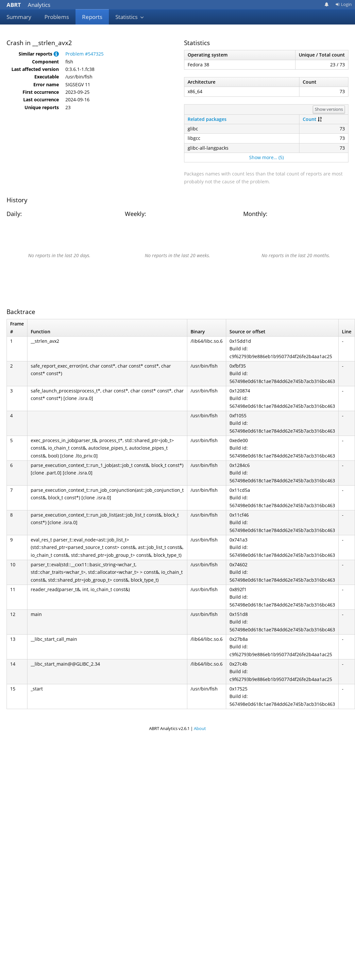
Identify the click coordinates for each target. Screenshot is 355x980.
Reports (92, 17)
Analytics (28, 5)
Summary (19, 17)
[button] (56, 54)
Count (310, 119)
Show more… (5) (266, 157)
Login (344, 4)
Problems (57, 17)
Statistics (130, 17)
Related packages (207, 119)
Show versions (329, 109)
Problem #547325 (85, 54)
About (200, 728)
